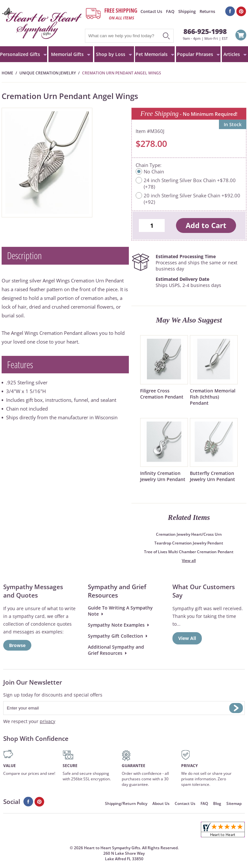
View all (189, 560)
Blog (217, 803)
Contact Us (151, 11)
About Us (161, 803)
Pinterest (241, 11)
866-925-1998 (205, 31)
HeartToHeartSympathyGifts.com (42, 23)
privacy (47, 721)
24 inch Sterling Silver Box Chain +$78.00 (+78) (190, 183)
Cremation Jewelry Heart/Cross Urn (189, 534)
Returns (207, 11)
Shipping (187, 11)
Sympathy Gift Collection (115, 636)
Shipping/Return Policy (126, 803)
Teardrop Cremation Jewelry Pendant (189, 543)
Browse (17, 645)
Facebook (230, 11)
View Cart (241, 36)
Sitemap (234, 803)
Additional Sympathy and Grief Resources (116, 650)
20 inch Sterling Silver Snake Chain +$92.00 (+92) (192, 199)
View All (187, 638)
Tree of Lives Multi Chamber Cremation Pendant (189, 552)
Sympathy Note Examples (116, 625)
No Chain (154, 171)
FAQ (170, 11)
